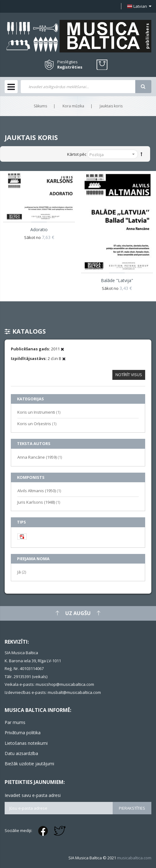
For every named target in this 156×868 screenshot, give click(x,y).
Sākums (40, 106)
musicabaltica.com (134, 858)
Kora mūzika (73, 106)
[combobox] (78, 87)
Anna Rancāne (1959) (40, 457)
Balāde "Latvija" (117, 280)
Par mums (15, 722)
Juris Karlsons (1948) (39, 502)
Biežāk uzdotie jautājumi (29, 764)
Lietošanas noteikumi (26, 743)
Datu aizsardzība (21, 753)
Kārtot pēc (77, 154)
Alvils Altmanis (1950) (39, 490)
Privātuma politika (23, 733)
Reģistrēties (70, 67)
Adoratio (39, 229)
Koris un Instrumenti (39, 412)
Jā (22, 572)
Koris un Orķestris (37, 423)
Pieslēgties (67, 62)
